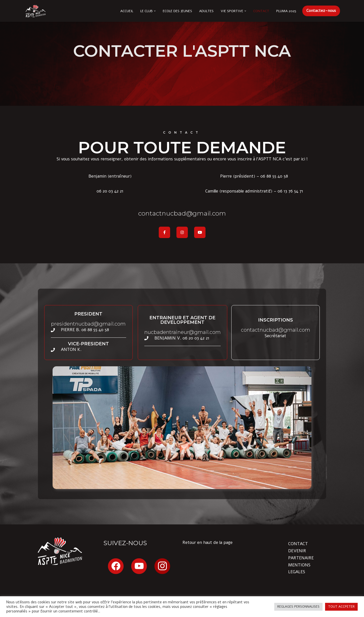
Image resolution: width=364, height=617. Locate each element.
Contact (261, 11)
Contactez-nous (321, 11)
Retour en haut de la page (208, 542)
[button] (155, 11)
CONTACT (298, 544)
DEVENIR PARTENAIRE (301, 554)
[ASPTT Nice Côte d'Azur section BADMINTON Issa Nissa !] (35, 11)
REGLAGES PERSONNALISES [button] (298, 607)
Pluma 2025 (286, 11)
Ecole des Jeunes (177, 11)
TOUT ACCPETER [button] (341, 607)
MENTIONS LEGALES (299, 568)
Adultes (206, 11)
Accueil (127, 11)
